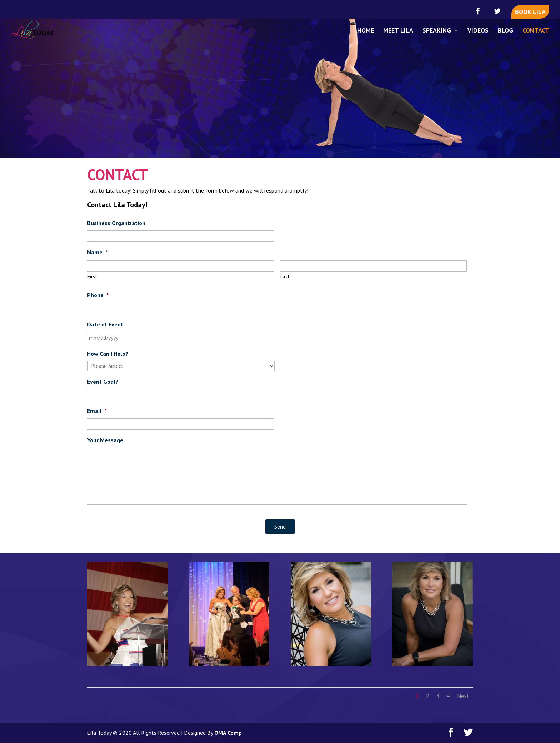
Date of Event (105, 324)
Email (97, 411)
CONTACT (536, 31)
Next (463, 696)
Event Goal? (103, 382)
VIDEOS (478, 31)
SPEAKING (437, 31)
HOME (366, 31)
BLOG (506, 31)
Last (285, 277)
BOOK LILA (530, 12)
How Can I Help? (108, 354)
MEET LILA (398, 31)
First (92, 277)
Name (97, 252)
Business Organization (116, 223)
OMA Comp (228, 733)
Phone (98, 295)
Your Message (105, 440)
